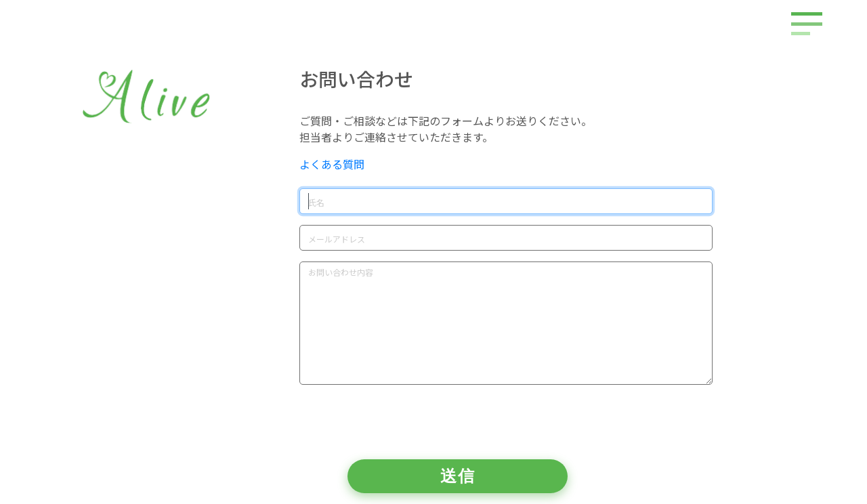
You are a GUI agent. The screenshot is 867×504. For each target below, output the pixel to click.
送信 (458, 476)
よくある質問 (332, 164)
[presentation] (402, 422)
